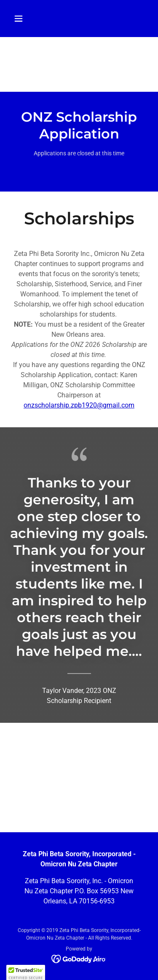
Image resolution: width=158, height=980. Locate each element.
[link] (79, 958)
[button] (26, 19)
